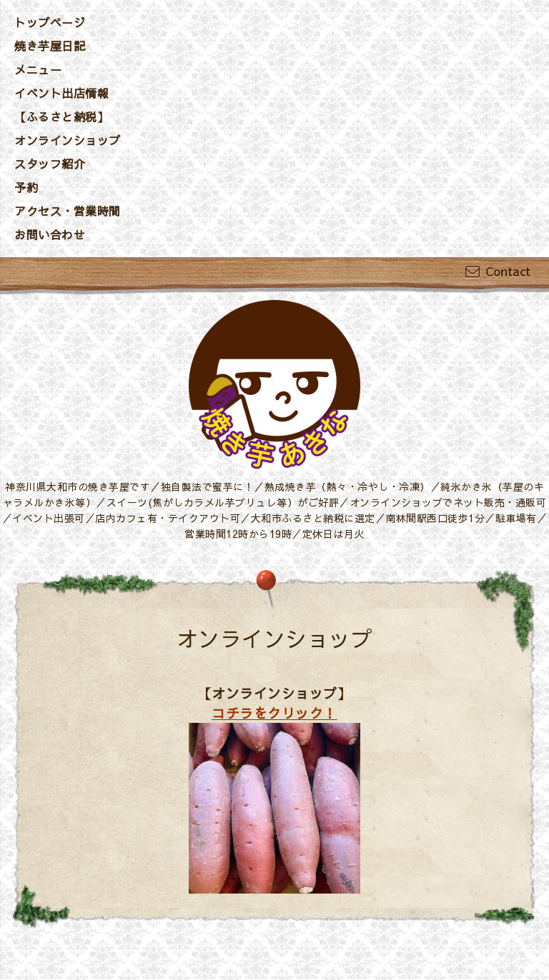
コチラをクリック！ (274, 713)
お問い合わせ (50, 234)
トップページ (50, 22)
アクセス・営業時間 (68, 211)
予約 (26, 187)
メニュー (38, 69)
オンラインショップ (68, 140)
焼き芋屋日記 (50, 46)
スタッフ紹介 (50, 164)
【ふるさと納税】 (61, 116)
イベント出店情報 (61, 93)
